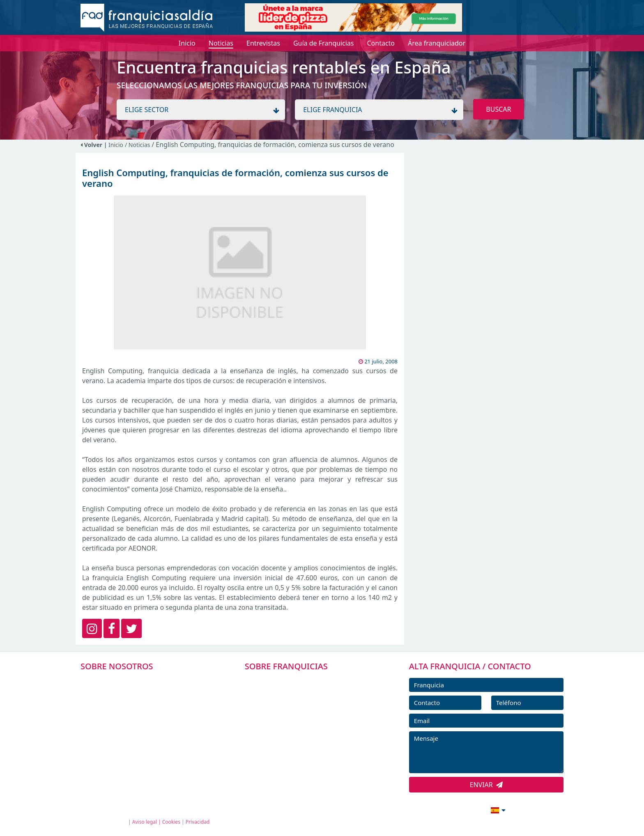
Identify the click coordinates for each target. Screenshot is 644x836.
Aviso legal (145, 822)
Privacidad (198, 822)
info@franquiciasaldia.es (427, 809)
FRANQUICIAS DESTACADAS (297, 718)
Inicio (116, 145)
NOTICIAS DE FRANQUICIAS (297, 736)
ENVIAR (486, 785)
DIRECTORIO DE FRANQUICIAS (302, 699)
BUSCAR (498, 109)
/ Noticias (138, 145)
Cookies (171, 822)
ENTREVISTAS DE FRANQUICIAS (302, 755)
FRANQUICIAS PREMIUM (292, 681)
